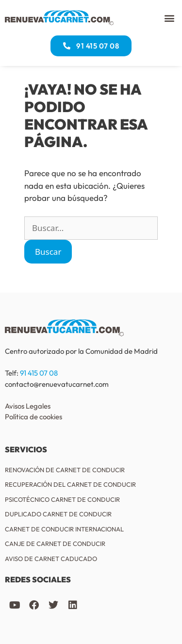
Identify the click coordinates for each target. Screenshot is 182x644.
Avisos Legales (28, 406)
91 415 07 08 (39, 373)
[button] (169, 18)
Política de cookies (33, 417)
